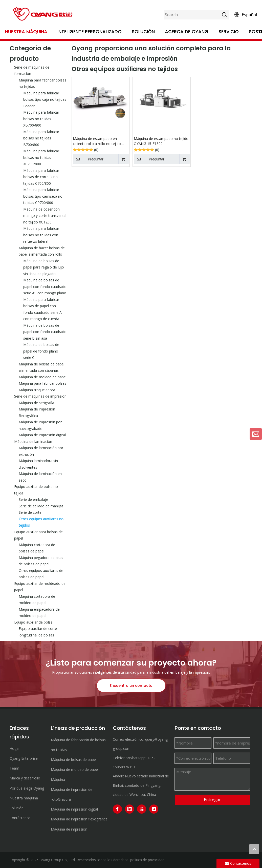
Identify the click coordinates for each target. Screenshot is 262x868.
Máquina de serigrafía (36, 403)
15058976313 (124, 767)
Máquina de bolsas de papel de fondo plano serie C (41, 351)
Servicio (229, 32)
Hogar (15, 748)
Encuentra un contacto (131, 686)
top (254, 849)
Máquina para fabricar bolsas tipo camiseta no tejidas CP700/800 (43, 196)
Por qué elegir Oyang (27, 788)
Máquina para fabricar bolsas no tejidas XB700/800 (41, 119)
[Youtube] (142, 809)
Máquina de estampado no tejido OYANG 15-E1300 (161, 141)
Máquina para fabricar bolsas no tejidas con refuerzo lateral (41, 235)
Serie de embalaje (33, 499)
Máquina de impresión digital (42, 435)
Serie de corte (30, 512)
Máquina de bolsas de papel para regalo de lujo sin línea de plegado (44, 267)
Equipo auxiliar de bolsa (33, 622)
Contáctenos (20, 818)
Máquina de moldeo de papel (43, 377)
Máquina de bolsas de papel (74, 760)
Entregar (212, 800)
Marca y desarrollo (25, 778)
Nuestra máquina (26, 32)
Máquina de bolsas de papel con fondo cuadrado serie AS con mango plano (45, 286)
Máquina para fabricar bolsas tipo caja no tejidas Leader (45, 99)
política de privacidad (147, 860)
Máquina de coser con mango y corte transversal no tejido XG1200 (45, 216)
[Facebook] (117, 809)
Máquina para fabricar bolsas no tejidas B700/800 (41, 138)
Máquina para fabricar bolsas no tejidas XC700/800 (41, 157)
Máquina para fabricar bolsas (42, 383)
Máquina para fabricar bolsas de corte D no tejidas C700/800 (41, 177)
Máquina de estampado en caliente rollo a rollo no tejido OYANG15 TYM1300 (97, 141)
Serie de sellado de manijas (41, 506)
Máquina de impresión (69, 829)
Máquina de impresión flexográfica (79, 819)
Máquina (58, 780)
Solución (143, 32)
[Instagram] (154, 809)
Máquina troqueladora (37, 390)
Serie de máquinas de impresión (40, 396)
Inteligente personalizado (90, 32)
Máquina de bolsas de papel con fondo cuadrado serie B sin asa (45, 332)
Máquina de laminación (33, 441)
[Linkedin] (129, 809)
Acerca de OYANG (187, 32)
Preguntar (88, 159)
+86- (151, 758)
